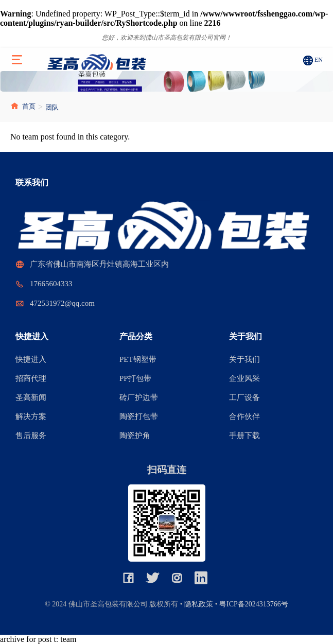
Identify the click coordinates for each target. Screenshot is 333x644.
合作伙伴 (244, 416)
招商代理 (31, 378)
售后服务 (31, 436)
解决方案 (31, 416)
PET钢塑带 (138, 359)
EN (319, 60)
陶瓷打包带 (139, 416)
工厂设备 (244, 397)
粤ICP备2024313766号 (254, 604)
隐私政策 (199, 604)
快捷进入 (31, 359)
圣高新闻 (31, 397)
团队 (52, 107)
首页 (23, 106)
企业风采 (244, 378)
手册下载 (244, 436)
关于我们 (244, 359)
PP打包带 (135, 378)
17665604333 (51, 284)
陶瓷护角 (135, 436)
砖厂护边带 (139, 397)
